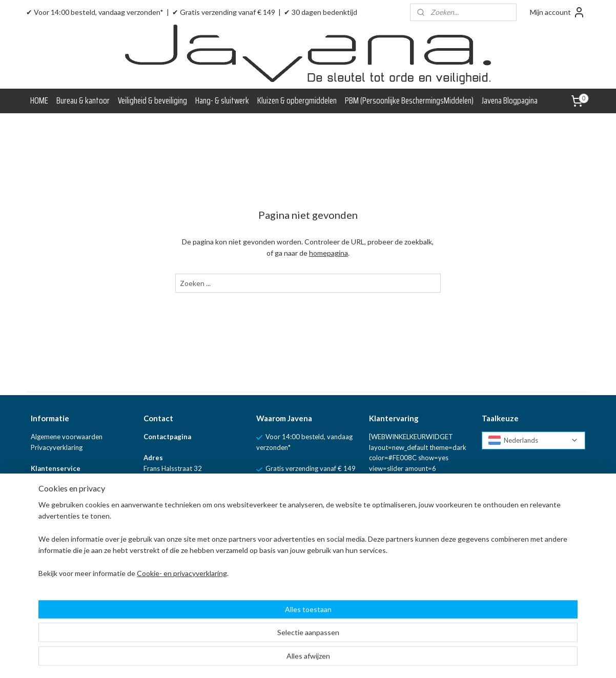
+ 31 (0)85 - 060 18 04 (186, 532)
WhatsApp (218, 555)
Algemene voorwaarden (67, 437)
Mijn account (558, 12)
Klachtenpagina (54, 479)
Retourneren (49, 501)
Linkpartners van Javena (67, 575)
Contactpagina (167, 437)
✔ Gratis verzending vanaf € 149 (224, 12)
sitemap (331, 659)
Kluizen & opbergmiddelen (297, 100)
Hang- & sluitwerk (222, 100)
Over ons (45, 564)
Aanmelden (395, 576)
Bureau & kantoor (83, 100)
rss (349, 659)
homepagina (328, 253)
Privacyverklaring (57, 447)
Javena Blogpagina (510, 100)
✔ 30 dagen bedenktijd (321, 12)
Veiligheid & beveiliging (152, 100)
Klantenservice (56, 468)
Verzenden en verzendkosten (74, 511)
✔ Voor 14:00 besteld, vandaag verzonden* (95, 12)
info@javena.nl (174, 511)
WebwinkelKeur (54, 532)
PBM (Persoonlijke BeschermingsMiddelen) (409, 100)
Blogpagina (47, 554)
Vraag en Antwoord (60, 522)
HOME (39, 100)
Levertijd (44, 490)
